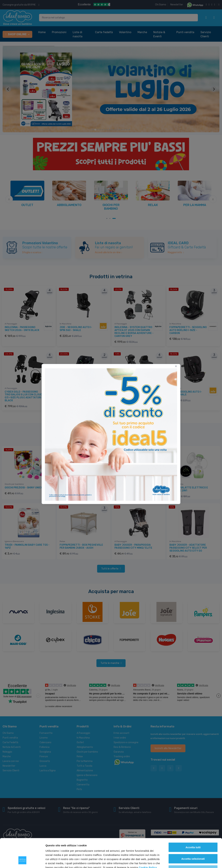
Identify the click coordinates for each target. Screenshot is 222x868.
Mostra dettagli (182, 861)
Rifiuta (193, 845)
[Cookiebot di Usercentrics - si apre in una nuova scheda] (22, 861)
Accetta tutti (193, 822)
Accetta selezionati (193, 834)
